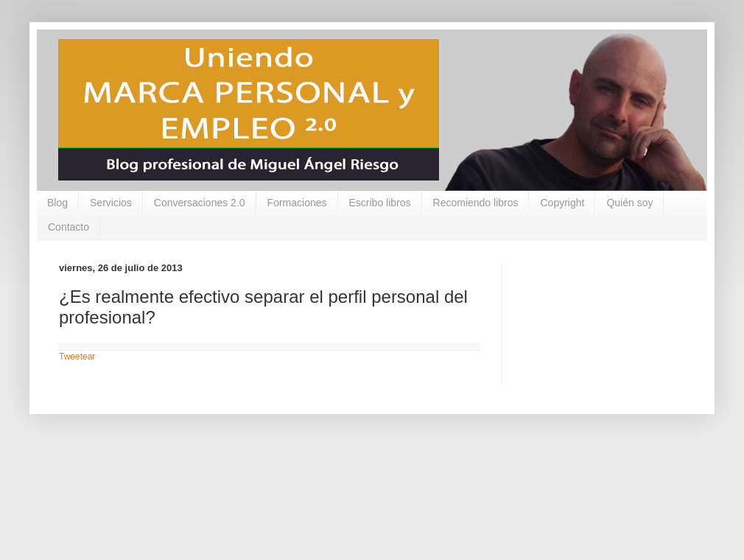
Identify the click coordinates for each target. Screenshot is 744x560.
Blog (57, 203)
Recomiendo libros (476, 203)
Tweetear (77, 357)
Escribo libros (380, 203)
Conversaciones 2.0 (200, 203)
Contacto (69, 227)
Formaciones (297, 203)
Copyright (562, 203)
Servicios (111, 203)
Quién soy (629, 203)
